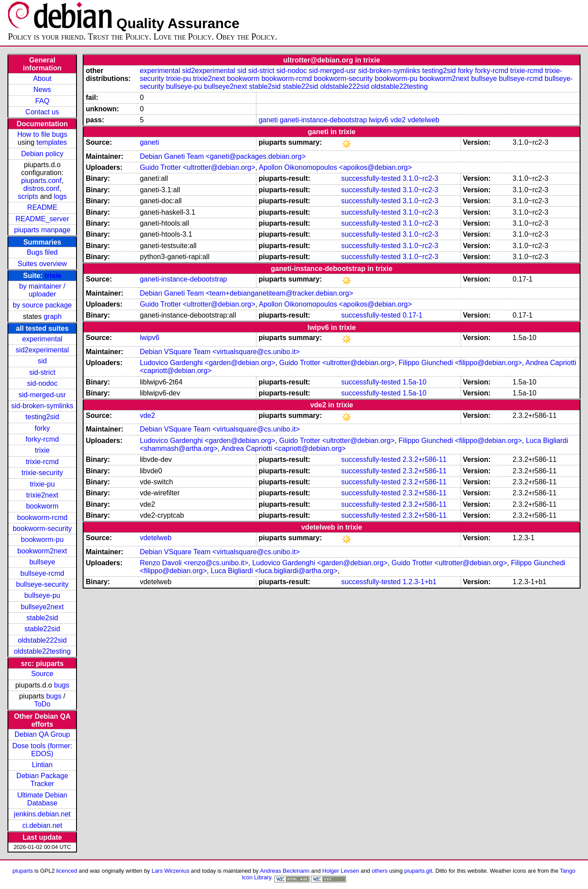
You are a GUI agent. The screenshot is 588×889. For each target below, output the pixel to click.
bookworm (42, 506)
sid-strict (42, 372)
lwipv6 (379, 120)
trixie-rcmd (42, 462)
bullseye (42, 562)
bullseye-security (42, 584)
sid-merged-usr (42, 395)
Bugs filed (42, 252)
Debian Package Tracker (42, 780)
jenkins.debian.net (42, 814)
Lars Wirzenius (171, 871)
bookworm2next (42, 551)
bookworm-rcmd (42, 518)
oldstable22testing (42, 651)
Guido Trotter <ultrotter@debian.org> (198, 167)
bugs (62, 685)
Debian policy (42, 154)
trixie (53, 276)
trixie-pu (42, 484)
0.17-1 (412, 315)
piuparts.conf (41, 181)
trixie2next (42, 495)
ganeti (268, 120)
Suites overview (42, 264)
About (42, 79)
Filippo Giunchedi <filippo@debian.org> (460, 363)
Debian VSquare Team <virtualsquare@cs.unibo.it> (220, 352)
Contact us (42, 112)
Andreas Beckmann (285, 871)
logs (60, 196)
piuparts (23, 871)
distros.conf (41, 188)
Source (42, 674)
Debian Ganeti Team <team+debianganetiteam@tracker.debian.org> (247, 293)
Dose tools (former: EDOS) (42, 750)
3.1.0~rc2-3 (420, 178)
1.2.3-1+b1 (419, 582)
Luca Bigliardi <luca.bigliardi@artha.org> (274, 571)
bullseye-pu (42, 595)
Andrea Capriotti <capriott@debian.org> (283, 448)
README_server (42, 219)
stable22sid (42, 629)
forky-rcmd (42, 439)
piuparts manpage (42, 230)
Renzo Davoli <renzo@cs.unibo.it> (194, 563)
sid (42, 361)
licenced (67, 871)
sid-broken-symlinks (42, 406)
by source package (42, 305)
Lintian (42, 765)
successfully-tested (371, 178)
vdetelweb (424, 120)
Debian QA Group (42, 734)
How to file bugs (42, 134)
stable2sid (42, 618)
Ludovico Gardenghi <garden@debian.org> (208, 363)
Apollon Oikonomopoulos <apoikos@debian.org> (336, 167)
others (380, 871)
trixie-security (42, 473)
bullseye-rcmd (42, 573)
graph (53, 316)
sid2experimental (42, 350)
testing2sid (42, 417)
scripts (28, 196)
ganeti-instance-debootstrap (323, 120)
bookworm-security (42, 529)
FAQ (42, 101)
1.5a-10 (414, 382)
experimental (42, 339)
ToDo (42, 704)
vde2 (398, 120)
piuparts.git (418, 871)
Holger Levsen (341, 871)
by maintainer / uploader (42, 290)
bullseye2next (42, 607)
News (42, 90)
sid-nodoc (42, 383)
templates (52, 142)
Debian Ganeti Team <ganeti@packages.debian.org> (223, 156)
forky (42, 428)
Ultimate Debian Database (42, 799)
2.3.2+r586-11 (424, 459)
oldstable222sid (42, 640)
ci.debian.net (42, 825)
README (42, 207)
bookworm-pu (42, 540)
